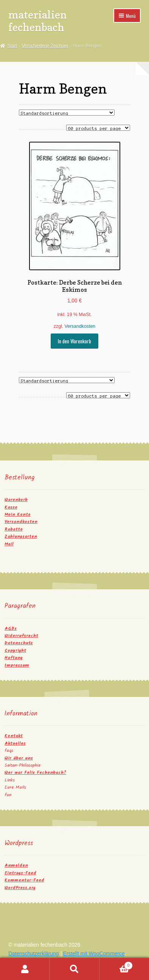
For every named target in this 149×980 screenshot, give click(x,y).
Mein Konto (18, 514)
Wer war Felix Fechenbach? (35, 773)
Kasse (11, 507)
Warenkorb (16, 500)
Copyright (15, 650)
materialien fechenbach (38, 21)
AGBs (11, 629)
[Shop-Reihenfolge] (67, 113)
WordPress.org (20, 888)
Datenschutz (19, 643)
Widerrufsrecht (21, 636)
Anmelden (16, 865)
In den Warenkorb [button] (74, 341)
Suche (74, 969)
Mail (9, 544)
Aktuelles (15, 743)
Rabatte (14, 529)
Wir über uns (19, 758)
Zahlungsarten (21, 536)
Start (12, 46)
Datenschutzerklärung (33, 954)
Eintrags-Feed (20, 873)
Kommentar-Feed (24, 880)
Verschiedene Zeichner (45, 46)
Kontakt (14, 736)
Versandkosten (80, 326)
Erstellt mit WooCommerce (94, 954)
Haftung (14, 658)
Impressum (17, 665)
